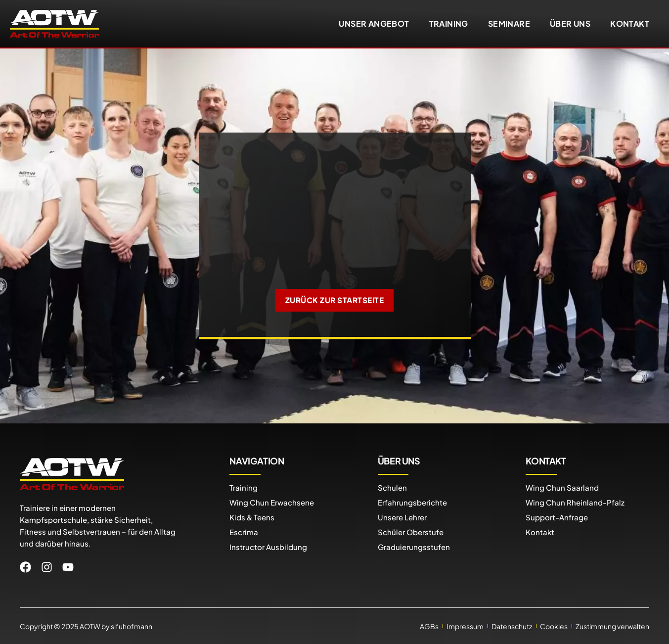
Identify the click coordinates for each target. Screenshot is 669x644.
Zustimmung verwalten (612, 626)
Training (449, 23)
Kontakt (630, 23)
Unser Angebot (374, 23)
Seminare (509, 23)
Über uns (570, 23)
